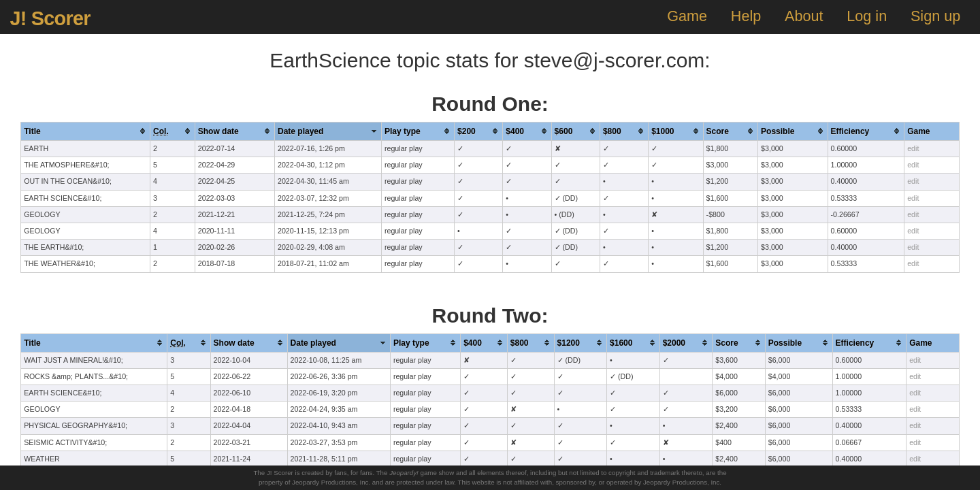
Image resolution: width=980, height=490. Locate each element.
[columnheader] (86, 131)
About (804, 16)
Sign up (935, 16)
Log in (867, 16)
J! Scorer (50, 18)
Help (746, 16)
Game (687, 16)
